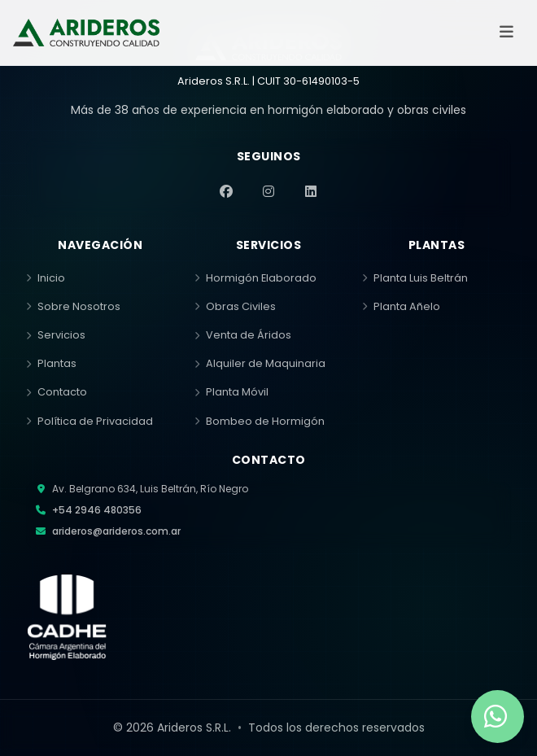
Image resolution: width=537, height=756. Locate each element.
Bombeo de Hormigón (260, 421)
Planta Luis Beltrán (415, 278)
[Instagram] (268, 191)
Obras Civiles (235, 306)
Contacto (57, 392)
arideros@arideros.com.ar (116, 531)
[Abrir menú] (506, 33)
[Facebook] (226, 191)
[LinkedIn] (311, 191)
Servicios (56, 335)
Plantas (51, 363)
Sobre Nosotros (73, 306)
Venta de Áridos (243, 335)
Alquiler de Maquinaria (260, 363)
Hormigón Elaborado (255, 278)
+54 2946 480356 (97, 510)
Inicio (46, 278)
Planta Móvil (231, 392)
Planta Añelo (401, 306)
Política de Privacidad (89, 421)
